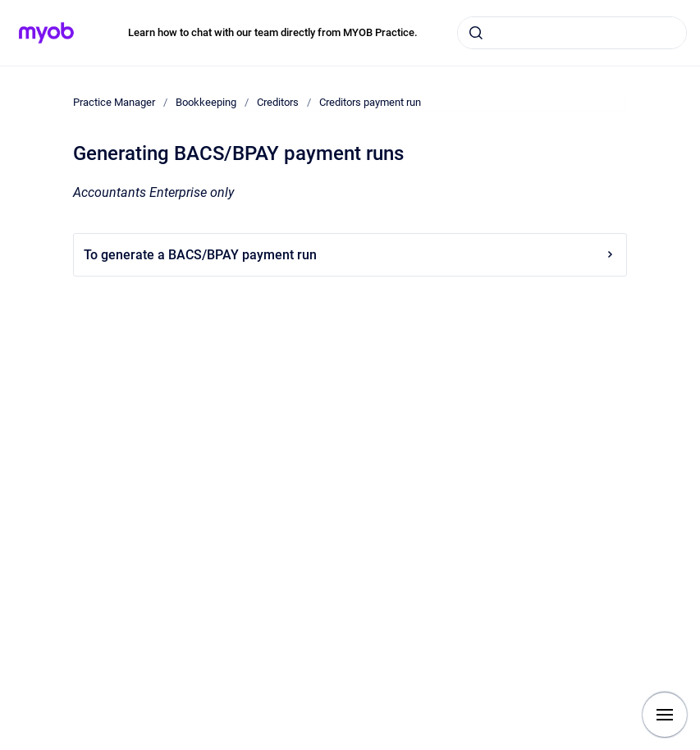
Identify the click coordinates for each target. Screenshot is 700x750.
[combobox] (572, 33)
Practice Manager (114, 102)
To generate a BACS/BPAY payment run (350, 255)
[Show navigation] (665, 715)
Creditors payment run (370, 102)
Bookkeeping (206, 102)
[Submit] (476, 33)
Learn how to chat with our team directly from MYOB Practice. (273, 32)
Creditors (278, 102)
